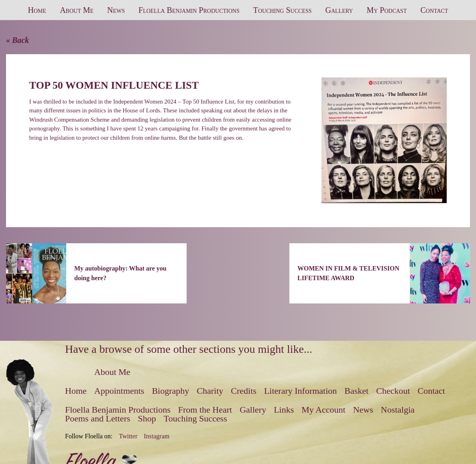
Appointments (119, 391)
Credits (244, 391)
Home (37, 10)
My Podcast (386, 10)
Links (284, 410)
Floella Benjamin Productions (189, 10)
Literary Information (300, 391)
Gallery (339, 10)
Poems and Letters (98, 418)
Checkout (393, 391)
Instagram (157, 436)
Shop (147, 418)
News (116, 10)
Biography (170, 391)
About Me (77, 10)
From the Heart (205, 410)
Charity (210, 391)
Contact (434, 10)
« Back (17, 40)
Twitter (128, 436)
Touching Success (283, 10)
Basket (356, 391)
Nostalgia (398, 410)
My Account (323, 410)
